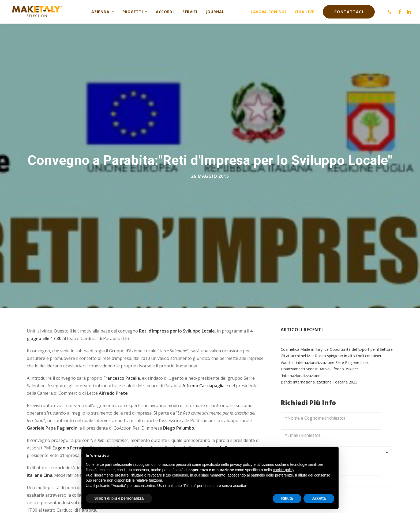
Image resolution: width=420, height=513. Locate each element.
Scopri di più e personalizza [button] (119, 498)
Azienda (102, 12)
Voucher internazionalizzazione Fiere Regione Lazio (325, 357)
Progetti (135, 12)
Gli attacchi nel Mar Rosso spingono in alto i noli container (331, 351)
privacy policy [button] (241, 464)
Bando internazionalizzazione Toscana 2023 (319, 377)
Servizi (190, 12)
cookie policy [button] (284, 470)
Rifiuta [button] (287, 498)
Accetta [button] (319, 498)
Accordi (165, 12)
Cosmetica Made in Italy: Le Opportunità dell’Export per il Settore (337, 344)
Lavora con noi (268, 12)
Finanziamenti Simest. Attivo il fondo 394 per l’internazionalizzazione (319, 367)
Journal (215, 12)
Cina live (304, 12)
